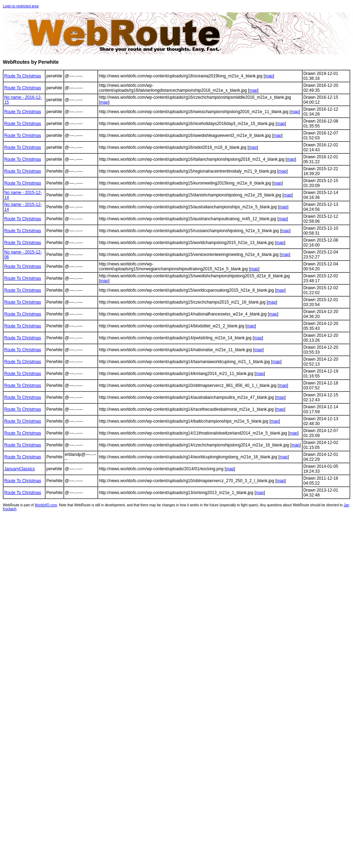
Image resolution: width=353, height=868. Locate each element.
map (269, 76)
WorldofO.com (46, 505)
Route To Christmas (23, 76)
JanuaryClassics (19, 469)
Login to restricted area (21, 6)
